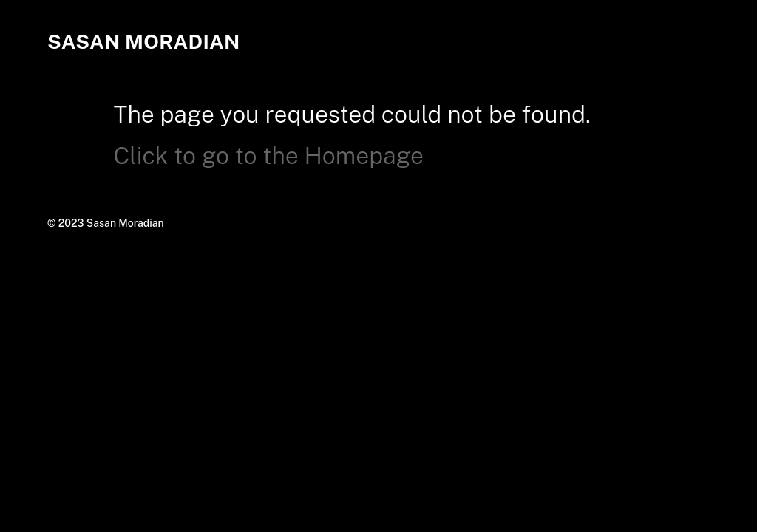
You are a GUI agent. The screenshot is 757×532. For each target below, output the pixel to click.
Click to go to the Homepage (269, 156)
